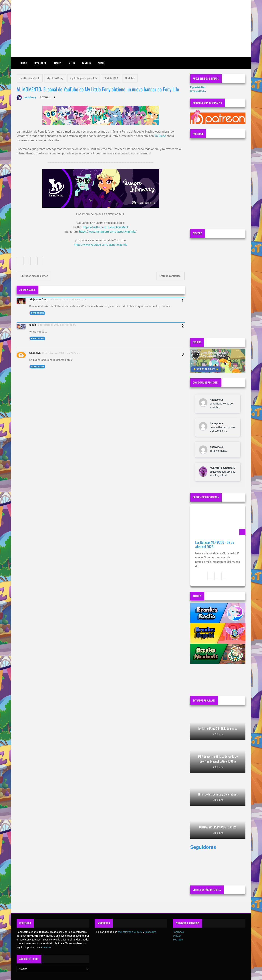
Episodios (40, 63)
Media (72, 63)
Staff (101, 63)
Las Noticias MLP (30, 78)
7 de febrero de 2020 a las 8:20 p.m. (68, 300)
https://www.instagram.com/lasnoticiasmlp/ (108, 232)
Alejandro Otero (39, 299)
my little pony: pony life (84, 78)
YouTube (160, 136)
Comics (57, 63)
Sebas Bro (150, 932)
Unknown (35, 353)
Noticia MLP (111, 78)
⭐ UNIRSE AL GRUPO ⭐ (206, 369)
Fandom (87, 63)
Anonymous (217, 400)
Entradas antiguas (170, 276)
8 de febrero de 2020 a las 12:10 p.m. (57, 325)
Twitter (177, 936)
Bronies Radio (198, 91)
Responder (37, 313)
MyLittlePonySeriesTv (223, 468)
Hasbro (47, 947)
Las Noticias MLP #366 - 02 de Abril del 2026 (215, 544)
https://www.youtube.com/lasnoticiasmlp (101, 245)
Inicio (24, 63)
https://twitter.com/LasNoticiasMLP (106, 227)
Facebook (178, 932)
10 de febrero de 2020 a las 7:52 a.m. (61, 353)
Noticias (130, 78)
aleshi (33, 325)
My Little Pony (55, 78)
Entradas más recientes (34, 276)
